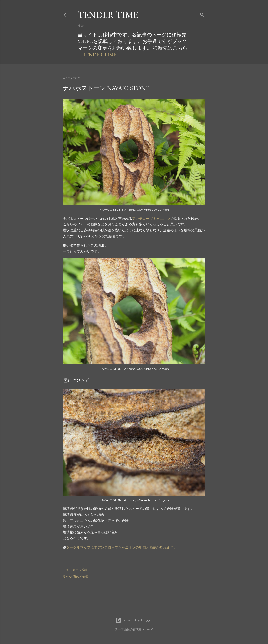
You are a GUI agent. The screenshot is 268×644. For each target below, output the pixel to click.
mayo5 (148, 629)
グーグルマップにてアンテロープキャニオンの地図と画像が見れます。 (122, 547)
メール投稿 (80, 570)
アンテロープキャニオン (151, 219)
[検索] (202, 14)
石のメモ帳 (81, 576)
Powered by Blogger (134, 620)
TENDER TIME (108, 15)
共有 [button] (66, 570)
